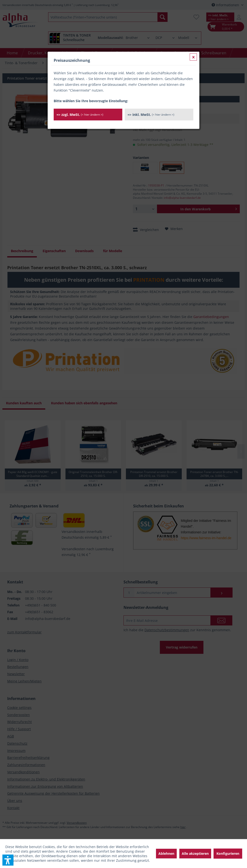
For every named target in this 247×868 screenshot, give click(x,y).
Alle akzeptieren (195, 853)
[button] (8, 860)
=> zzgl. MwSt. (80, 115)
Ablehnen (166, 853)
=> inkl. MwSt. (151, 115)
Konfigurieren (228, 853)
